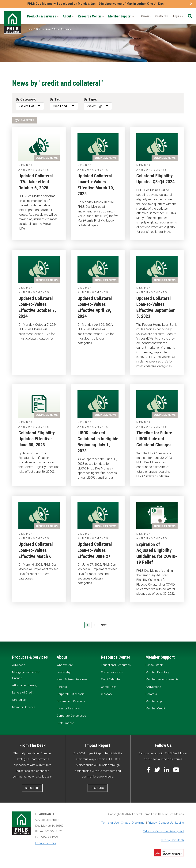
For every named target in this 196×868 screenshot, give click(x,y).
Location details (46, 843)
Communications (112, 672)
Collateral (151, 694)
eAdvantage (153, 687)
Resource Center (91, 16)
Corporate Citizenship (71, 694)
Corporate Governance (71, 716)
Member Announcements (162, 679)
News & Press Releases (72, 679)
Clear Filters (25, 120)
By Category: (26, 99)
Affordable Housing (25, 685)
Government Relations (71, 701)
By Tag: (56, 99)
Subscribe (32, 788)
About (68, 16)
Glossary (107, 694)
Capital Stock (154, 665)
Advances (19, 665)
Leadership (64, 672)
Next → (105, 625)
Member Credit (155, 708)
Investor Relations (68, 708)
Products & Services (43, 16)
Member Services (24, 707)
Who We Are (65, 665)
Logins (178, 16)
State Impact (65, 723)
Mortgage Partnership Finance (26, 675)
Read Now (98, 788)
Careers (146, 16)
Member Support (121, 16)
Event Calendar (111, 679)
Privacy (152, 823)
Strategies (19, 700)
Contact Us (162, 16)
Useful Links (109, 687)
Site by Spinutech (172, 840)
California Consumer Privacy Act (163, 831)
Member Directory (157, 672)
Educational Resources (116, 665)
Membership (154, 701)
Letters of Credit (23, 693)
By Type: (90, 99)
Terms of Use (110, 823)
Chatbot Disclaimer (133, 823)
